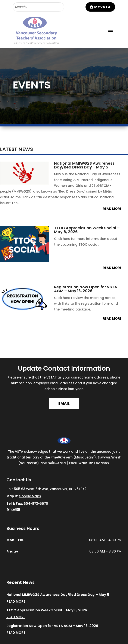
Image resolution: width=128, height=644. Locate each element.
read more (112, 209)
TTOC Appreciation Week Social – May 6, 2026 (87, 230)
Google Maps (30, 496)
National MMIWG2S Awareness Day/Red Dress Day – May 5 (84, 165)
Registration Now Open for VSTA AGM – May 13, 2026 (86, 289)
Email (64, 403)
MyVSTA (102, 7)
